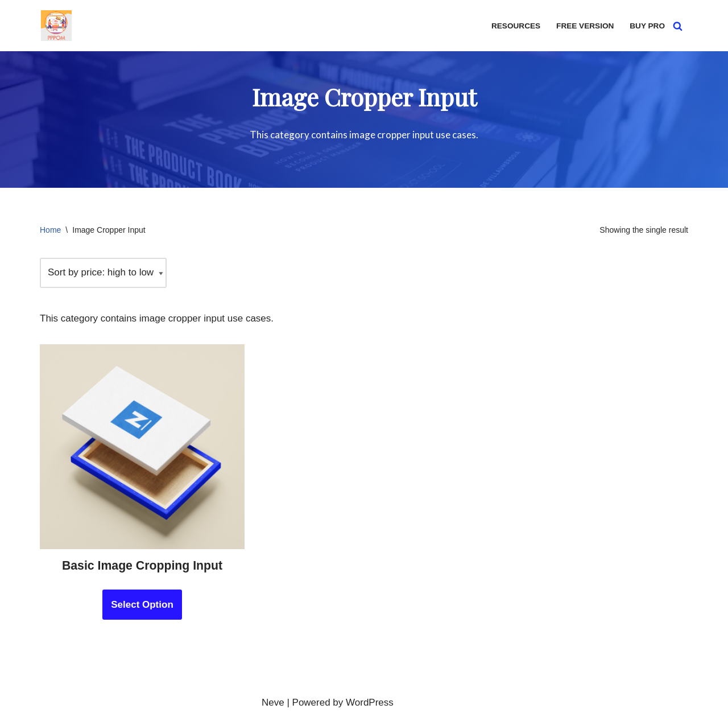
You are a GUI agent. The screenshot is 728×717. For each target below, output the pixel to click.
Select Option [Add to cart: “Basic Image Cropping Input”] (142, 605)
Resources (516, 26)
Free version (585, 26)
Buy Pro (647, 26)
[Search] (678, 26)
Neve (273, 702)
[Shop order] (103, 273)
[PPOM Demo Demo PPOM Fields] (56, 26)
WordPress (370, 702)
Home (50, 230)
